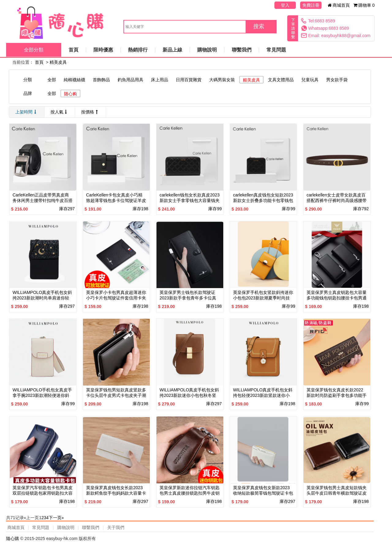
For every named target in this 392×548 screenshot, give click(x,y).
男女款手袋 (337, 80)
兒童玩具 (310, 80)
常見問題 (276, 50)
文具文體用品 (281, 80)
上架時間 (27, 112)
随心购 (70, 94)
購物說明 (207, 50)
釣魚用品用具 (130, 80)
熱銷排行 (138, 50)
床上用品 (160, 80)
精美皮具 (58, 62)
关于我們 (116, 527)
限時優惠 (103, 50)
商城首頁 (339, 5)
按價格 (90, 112)
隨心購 (13, 538)
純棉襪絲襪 (74, 80)
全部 (52, 80)
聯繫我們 (242, 50)
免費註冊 (311, 5)
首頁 (73, 50)
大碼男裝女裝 (222, 80)
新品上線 (172, 50)
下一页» (56, 518)
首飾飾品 (101, 80)
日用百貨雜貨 (189, 80)
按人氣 (60, 112)
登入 (285, 5)
